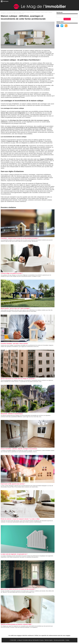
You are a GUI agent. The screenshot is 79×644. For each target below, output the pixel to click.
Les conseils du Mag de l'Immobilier (14, 12)
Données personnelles (59, 640)
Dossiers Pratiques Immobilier (28, 12)
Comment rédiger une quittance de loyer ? (12, 273)
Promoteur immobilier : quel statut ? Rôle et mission (14, 343)
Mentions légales (49, 640)
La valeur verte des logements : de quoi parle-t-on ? (14, 554)
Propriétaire (38, 12)
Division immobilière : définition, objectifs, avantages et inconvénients (19, 449)
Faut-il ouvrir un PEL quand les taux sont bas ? (13, 484)
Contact (67, 640)
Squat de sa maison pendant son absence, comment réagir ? (16, 624)
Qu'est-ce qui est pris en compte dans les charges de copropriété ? (18, 379)
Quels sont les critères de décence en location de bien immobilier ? (18, 589)
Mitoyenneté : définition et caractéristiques (12, 414)
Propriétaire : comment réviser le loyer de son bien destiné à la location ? (20, 238)
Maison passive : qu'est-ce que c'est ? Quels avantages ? (15, 308)
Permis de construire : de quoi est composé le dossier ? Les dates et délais (20, 519)
